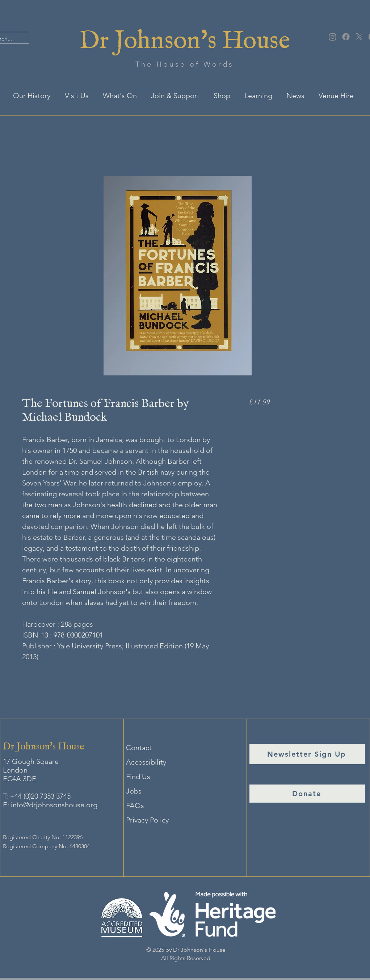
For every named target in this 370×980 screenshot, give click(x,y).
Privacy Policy (147, 820)
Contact (139, 748)
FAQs (135, 806)
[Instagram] (333, 37)
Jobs (134, 791)
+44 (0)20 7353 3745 (40, 796)
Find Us (138, 777)
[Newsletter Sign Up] (307, 754)
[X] (359, 37)
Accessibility (146, 762)
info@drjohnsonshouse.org (54, 805)
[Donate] (307, 794)
